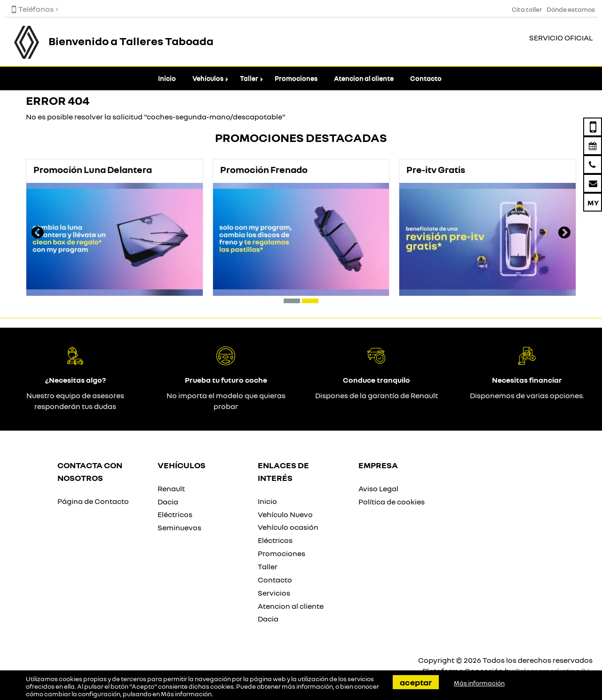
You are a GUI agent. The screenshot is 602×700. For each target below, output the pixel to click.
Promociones (296, 78)
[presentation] (38, 234)
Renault (171, 488)
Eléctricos (175, 514)
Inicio (167, 78)
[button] (292, 301)
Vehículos (208, 78)
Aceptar (416, 682)
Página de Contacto (93, 501)
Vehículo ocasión (288, 527)
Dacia (168, 502)
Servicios (274, 593)
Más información (186, 694)
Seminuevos (179, 527)
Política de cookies (392, 502)
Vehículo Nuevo (285, 514)
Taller (249, 78)
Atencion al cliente (364, 78)
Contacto (426, 78)
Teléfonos (33, 9)
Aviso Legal (378, 488)
